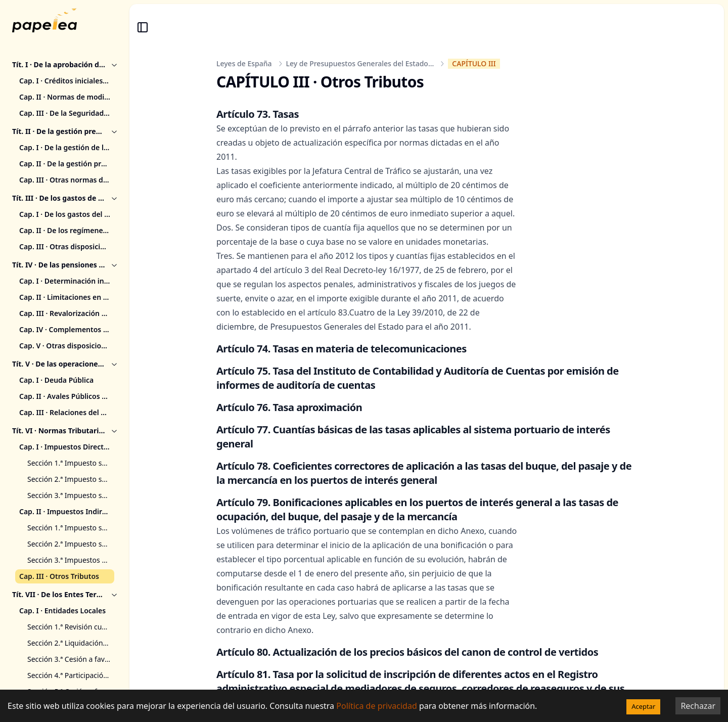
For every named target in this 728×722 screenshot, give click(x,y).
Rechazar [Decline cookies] (698, 706)
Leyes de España (244, 63)
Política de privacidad (377, 706)
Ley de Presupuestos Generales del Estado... (360, 63)
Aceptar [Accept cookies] (643, 706)
